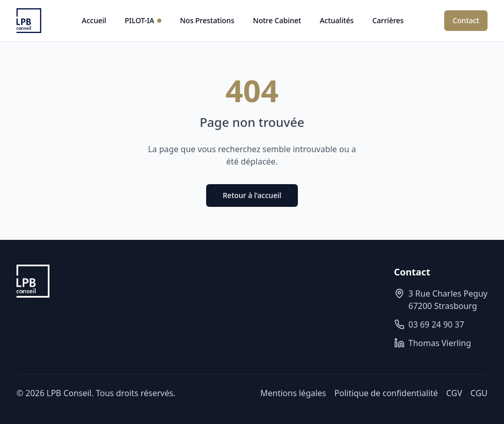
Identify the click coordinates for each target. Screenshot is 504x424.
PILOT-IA (143, 20)
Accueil (94, 20)
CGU (479, 393)
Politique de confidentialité (386, 393)
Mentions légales (293, 393)
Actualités (337, 20)
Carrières (388, 20)
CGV (454, 393)
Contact (466, 20)
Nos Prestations (207, 20)
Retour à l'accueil (252, 195)
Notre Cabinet (277, 20)
